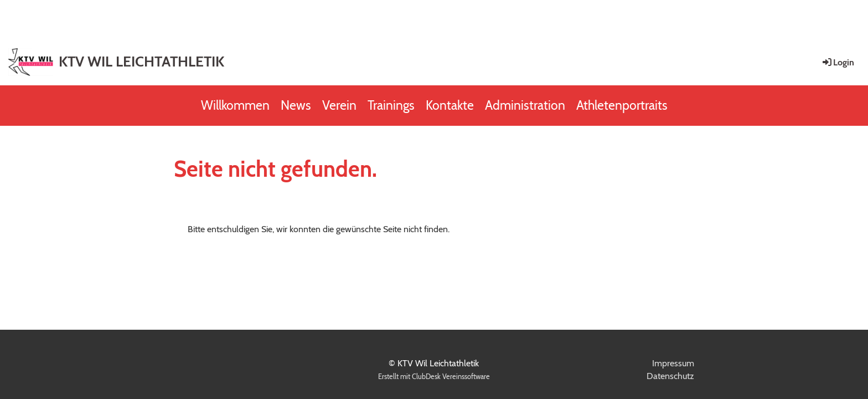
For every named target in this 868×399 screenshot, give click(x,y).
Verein (339, 105)
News (296, 105)
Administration (525, 105)
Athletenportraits (622, 105)
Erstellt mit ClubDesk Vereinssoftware (434, 377)
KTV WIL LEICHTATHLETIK (141, 62)
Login (838, 62)
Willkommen (235, 105)
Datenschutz (670, 376)
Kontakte (450, 105)
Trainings (391, 105)
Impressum (673, 363)
